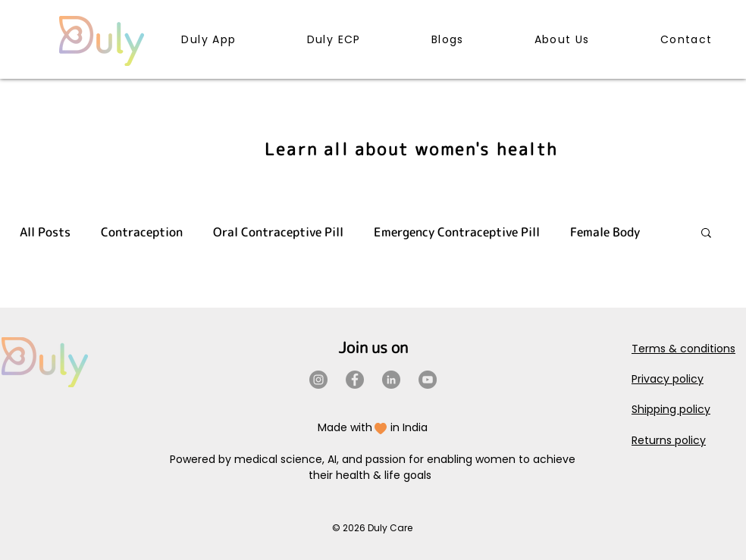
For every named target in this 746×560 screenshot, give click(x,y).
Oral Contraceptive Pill (278, 232)
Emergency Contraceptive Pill (457, 232)
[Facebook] (355, 380)
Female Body (605, 232)
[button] (706, 234)
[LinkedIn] (391, 380)
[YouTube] (428, 380)
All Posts (45, 232)
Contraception (142, 232)
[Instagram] (318, 380)
